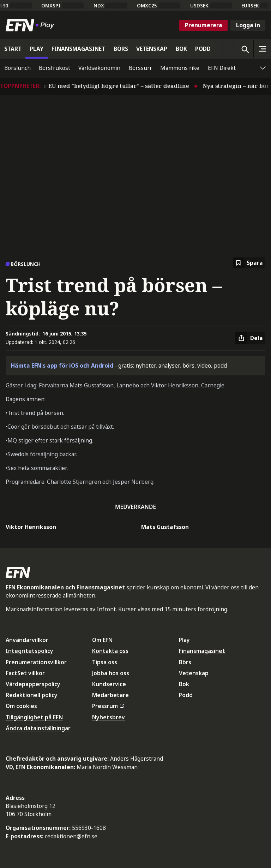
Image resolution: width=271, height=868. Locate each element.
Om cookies (21, 706)
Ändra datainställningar (38, 728)
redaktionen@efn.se (71, 836)
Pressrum (108, 706)
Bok (184, 684)
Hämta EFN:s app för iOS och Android (62, 365)
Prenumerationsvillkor (36, 662)
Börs (185, 662)
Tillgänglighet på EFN (34, 717)
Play (184, 640)
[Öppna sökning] (245, 49)
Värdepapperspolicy (33, 684)
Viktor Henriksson (31, 527)
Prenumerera (204, 25)
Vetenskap (194, 673)
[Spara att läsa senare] (249, 263)
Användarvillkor (27, 640)
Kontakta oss (110, 651)
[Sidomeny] (262, 49)
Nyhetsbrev (109, 717)
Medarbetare (110, 695)
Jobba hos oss (111, 673)
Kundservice (109, 684)
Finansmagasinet (202, 651)
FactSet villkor (25, 673)
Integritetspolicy (29, 651)
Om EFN (102, 640)
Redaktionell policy (32, 695)
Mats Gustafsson (165, 527)
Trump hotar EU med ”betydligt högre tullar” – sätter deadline (103, 86)
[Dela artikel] (250, 338)
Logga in (248, 25)
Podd (186, 695)
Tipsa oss (105, 662)
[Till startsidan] (31, 25)
